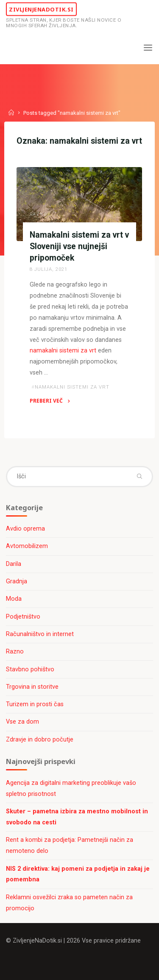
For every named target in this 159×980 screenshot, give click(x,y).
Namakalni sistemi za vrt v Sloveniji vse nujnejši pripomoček (79, 246)
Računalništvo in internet (40, 634)
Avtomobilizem (27, 546)
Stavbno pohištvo (30, 669)
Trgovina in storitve (32, 687)
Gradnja (17, 581)
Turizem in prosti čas (35, 704)
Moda (14, 599)
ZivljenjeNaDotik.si (41, 9)
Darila (14, 564)
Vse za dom (22, 722)
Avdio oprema (25, 529)
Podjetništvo (23, 617)
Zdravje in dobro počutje (40, 740)
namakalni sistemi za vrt (63, 351)
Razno (39, 214)
